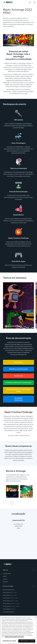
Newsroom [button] (6, 582)
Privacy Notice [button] (10, 593)
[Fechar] (35, 617)
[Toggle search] (30, 2)
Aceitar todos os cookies (27, 641)
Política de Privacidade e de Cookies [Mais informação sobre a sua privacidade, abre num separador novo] (14, 637)
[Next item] (12, 502)
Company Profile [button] (7, 574)
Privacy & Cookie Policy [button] (8, 590)
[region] (18, 630)
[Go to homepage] (8, 2)
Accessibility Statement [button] (9, 612)
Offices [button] (5, 576)
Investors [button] (5, 579)
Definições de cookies (9, 641)
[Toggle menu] (35, 2)
